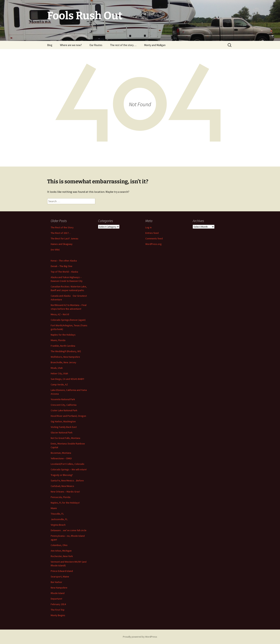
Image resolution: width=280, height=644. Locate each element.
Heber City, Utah (59, 373)
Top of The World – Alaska (64, 272)
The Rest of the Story (62, 227)
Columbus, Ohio (59, 545)
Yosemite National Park (63, 399)
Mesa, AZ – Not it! (60, 314)
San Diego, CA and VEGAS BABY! (67, 379)
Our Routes (96, 45)
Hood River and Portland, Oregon (68, 416)
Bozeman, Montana (61, 453)
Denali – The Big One (62, 266)
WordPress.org (153, 244)
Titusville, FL (57, 514)
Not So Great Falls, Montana (65, 438)
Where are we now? (71, 45)
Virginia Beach (58, 525)
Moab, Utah (57, 368)
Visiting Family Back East (64, 427)
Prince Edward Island (62, 571)
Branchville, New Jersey (63, 362)
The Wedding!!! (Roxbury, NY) (66, 351)
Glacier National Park (62, 432)
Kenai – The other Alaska (64, 261)
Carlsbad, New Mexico (62, 486)
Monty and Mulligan (155, 45)
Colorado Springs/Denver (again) (68, 320)
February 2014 (58, 604)
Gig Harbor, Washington (63, 421)
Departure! (56, 599)
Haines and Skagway (62, 244)
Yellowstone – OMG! (61, 458)
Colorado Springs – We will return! (69, 469)
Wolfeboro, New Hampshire (65, 357)
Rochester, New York (62, 556)
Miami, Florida (58, 340)
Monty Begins (58, 615)
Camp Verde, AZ (59, 384)
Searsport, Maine (60, 577)
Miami (54, 508)
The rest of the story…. (123, 45)
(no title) (55, 250)
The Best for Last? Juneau (64, 238)
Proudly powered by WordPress (140, 637)
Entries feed (152, 233)
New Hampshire (59, 588)
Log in (148, 227)
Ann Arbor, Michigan (61, 551)
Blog (50, 45)
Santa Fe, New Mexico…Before (67, 481)
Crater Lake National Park (64, 410)
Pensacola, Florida (61, 497)
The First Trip (58, 610)
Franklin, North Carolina (63, 346)
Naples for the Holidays (63, 335)
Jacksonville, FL (59, 519)
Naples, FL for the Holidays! (65, 503)
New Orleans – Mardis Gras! (65, 492)
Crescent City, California (64, 405)
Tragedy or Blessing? (62, 475)
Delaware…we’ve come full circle (69, 530)
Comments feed (154, 238)
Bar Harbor (56, 582)
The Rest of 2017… (61, 233)
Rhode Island (58, 593)
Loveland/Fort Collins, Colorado (67, 464)
